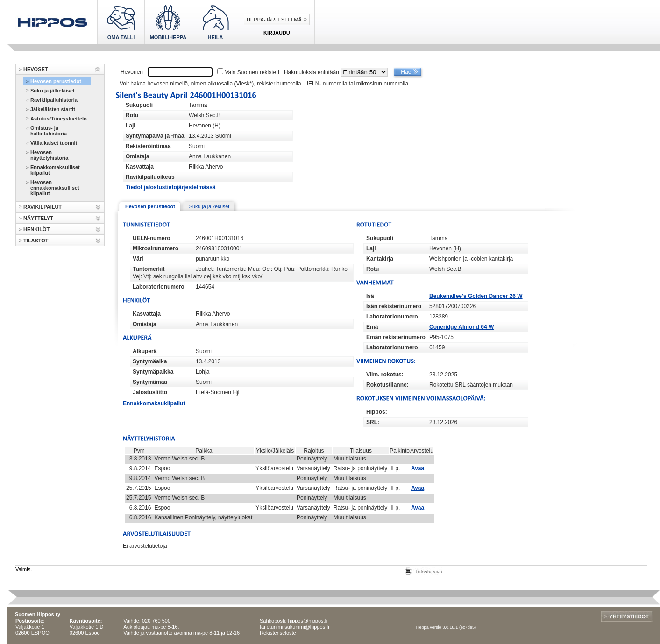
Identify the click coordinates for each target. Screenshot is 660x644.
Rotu (132, 115)
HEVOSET (36, 69)
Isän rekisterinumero (394, 306)
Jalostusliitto (150, 392)
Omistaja (138, 156)
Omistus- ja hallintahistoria (49, 131)
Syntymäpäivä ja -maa (155, 136)
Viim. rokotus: (385, 375)
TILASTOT (36, 241)
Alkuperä (145, 351)
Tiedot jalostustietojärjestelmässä (171, 187)
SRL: (373, 422)
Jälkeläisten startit (53, 109)
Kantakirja (380, 259)
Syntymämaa (150, 382)
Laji (131, 126)
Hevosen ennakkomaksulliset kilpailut (55, 188)
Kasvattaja (140, 167)
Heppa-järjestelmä (274, 20)
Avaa (418, 468)
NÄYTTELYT (38, 218)
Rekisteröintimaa (148, 146)
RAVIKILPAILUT (43, 207)
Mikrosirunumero (156, 248)
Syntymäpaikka (153, 372)
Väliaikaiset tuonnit (54, 143)
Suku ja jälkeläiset (53, 91)
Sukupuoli (139, 105)
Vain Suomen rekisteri (252, 72)
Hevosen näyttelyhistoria (49, 155)
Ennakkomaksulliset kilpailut (55, 170)
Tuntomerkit (149, 269)
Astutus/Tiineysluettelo (59, 119)
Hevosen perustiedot (56, 81)
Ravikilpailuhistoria (54, 100)
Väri (138, 259)
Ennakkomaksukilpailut (154, 403)
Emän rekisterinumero (396, 337)
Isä (370, 296)
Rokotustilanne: (387, 385)
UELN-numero (152, 238)
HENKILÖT (36, 229)
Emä (372, 327)
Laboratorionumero (159, 287)
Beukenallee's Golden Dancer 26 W (476, 296)
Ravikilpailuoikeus (150, 177)
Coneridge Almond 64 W (461, 327)
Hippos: (377, 412)
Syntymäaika (150, 361)
